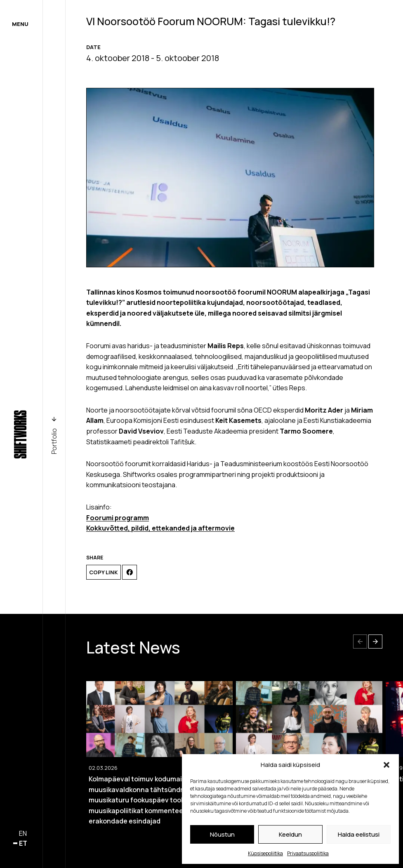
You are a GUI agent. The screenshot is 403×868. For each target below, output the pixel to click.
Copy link (104, 572)
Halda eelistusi (359, 834)
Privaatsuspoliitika (308, 853)
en (23, 833)
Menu (20, 24)
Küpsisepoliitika (265, 853)
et (23, 843)
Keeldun (290, 834)
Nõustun (222, 834)
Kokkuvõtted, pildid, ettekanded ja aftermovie (160, 528)
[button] (387, 765)
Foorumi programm (118, 518)
